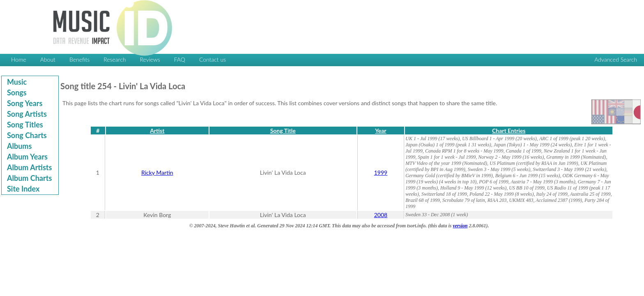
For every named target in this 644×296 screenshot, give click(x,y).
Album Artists (29, 167)
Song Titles (25, 125)
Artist (157, 131)
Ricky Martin (157, 172)
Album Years (27, 157)
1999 (381, 172)
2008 (381, 215)
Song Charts (27, 135)
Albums (19, 146)
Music (17, 82)
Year (381, 131)
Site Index (23, 189)
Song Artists (27, 114)
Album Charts (29, 178)
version (460, 226)
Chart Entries (509, 131)
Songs (17, 92)
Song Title (283, 131)
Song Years (25, 103)
